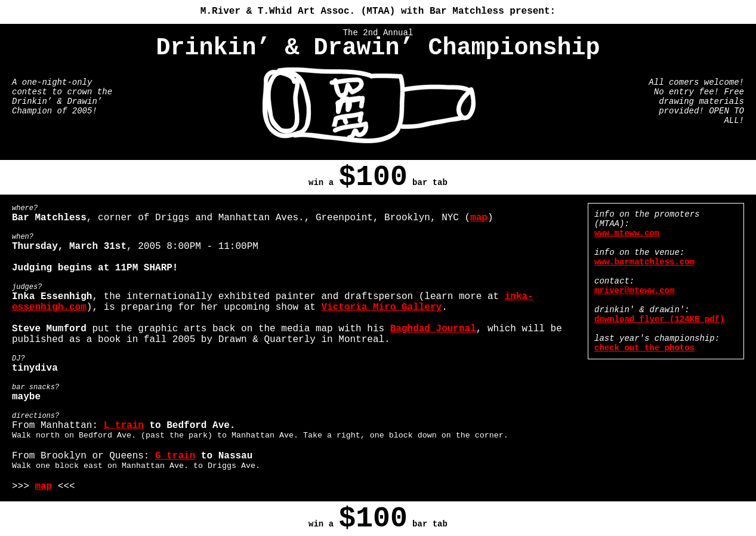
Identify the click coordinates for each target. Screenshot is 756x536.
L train (124, 426)
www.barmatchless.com (644, 262)
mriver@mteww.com (634, 291)
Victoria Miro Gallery (382, 307)
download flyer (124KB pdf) (659, 319)
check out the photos (644, 348)
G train (175, 456)
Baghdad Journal (433, 329)
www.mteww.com (627, 233)
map (479, 218)
